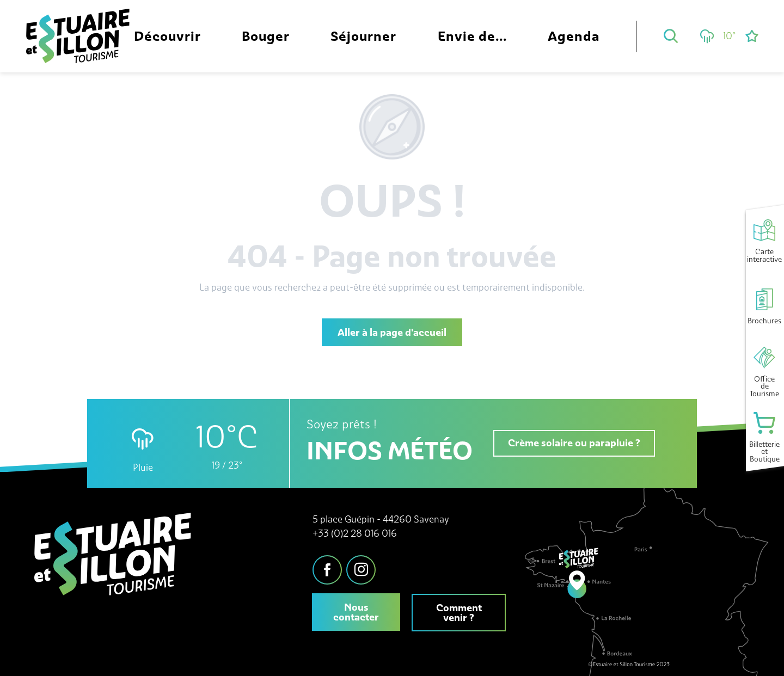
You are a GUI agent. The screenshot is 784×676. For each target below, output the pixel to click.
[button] (671, 36)
